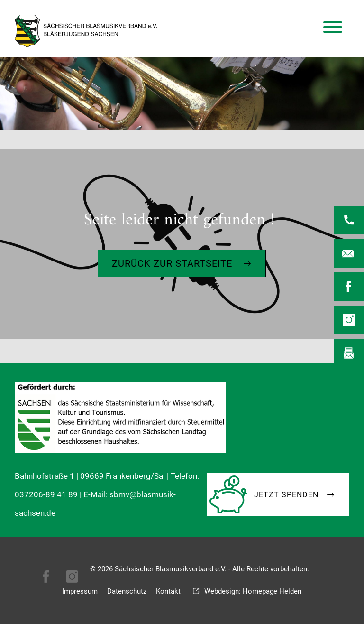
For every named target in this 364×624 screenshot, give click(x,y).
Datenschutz (127, 591)
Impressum (80, 591)
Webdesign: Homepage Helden (253, 591)
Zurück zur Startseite (172, 263)
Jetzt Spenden (286, 495)
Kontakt (168, 591)
